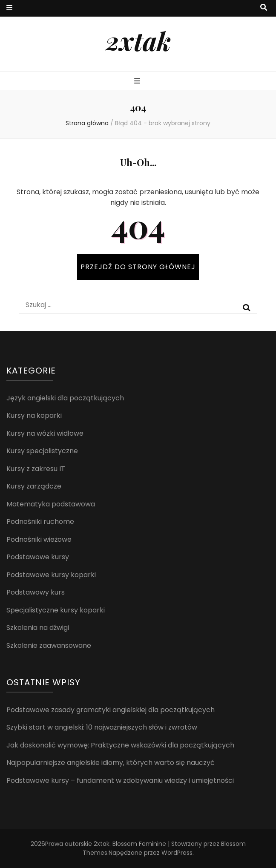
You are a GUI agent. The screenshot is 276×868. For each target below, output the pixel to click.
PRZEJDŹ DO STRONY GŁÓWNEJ (138, 267)
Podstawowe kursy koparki (51, 575)
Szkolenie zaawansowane (49, 645)
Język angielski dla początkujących (65, 398)
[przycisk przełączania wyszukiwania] (264, 8)
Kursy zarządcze (34, 486)
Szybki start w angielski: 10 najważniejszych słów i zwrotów (102, 727)
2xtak (138, 40)
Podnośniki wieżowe (39, 539)
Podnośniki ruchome (40, 522)
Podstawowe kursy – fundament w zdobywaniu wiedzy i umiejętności (120, 780)
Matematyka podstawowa (51, 504)
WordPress (177, 853)
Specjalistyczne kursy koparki (56, 610)
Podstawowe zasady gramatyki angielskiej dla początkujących (111, 710)
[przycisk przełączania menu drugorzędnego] (9, 8)
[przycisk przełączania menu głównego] (138, 82)
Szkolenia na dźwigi (38, 628)
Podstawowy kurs (36, 592)
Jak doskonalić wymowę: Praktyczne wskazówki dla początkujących (120, 745)
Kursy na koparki (34, 415)
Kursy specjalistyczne (42, 451)
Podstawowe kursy (38, 557)
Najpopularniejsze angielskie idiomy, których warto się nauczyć (111, 763)
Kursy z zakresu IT (36, 469)
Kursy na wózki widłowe (45, 433)
